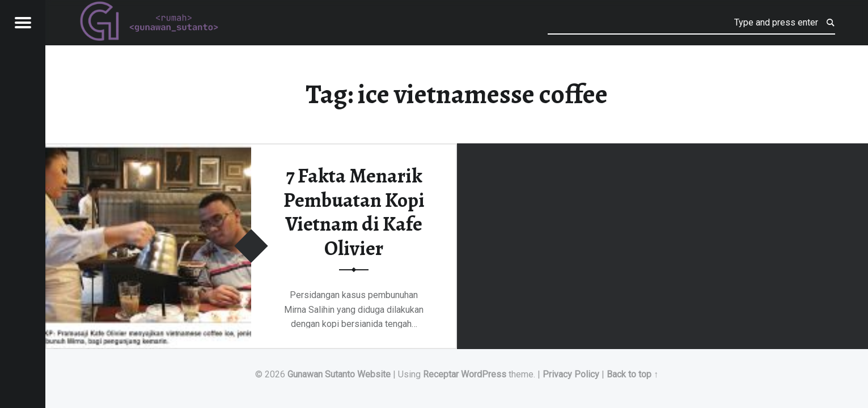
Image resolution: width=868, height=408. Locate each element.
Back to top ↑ (632, 374)
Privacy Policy (571, 374)
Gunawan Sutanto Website (339, 374)
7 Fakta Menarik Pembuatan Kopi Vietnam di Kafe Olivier (354, 212)
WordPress (484, 374)
